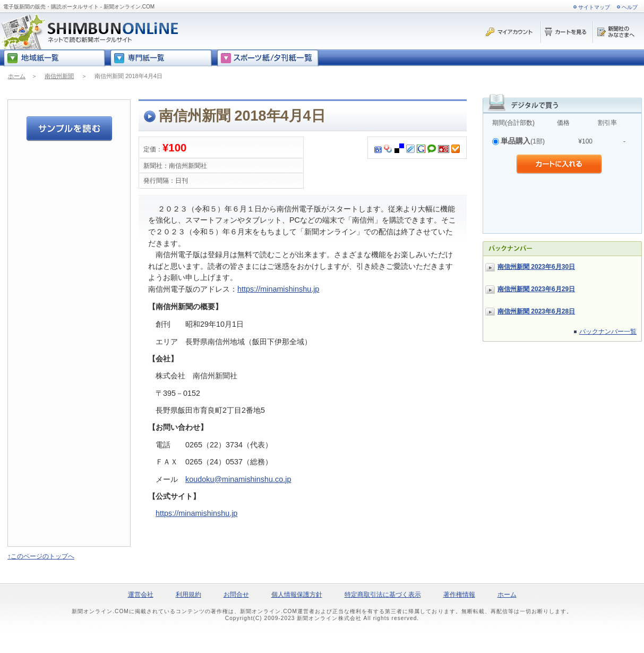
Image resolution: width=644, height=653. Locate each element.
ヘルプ (630, 7)
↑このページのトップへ (41, 556)
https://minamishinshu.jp (278, 289)
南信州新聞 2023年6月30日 (536, 267)
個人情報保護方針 (297, 595)
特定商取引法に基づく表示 (383, 595)
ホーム (17, 76)
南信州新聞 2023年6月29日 (536, 289)
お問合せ (236, 595)
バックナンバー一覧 (608, 332)
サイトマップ (594, 7)
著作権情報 (459, 595)
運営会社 (141, 595)
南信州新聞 (59, 76)
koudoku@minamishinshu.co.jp (238, 479)
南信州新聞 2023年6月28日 (536, 311)
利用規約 (188, 595)
